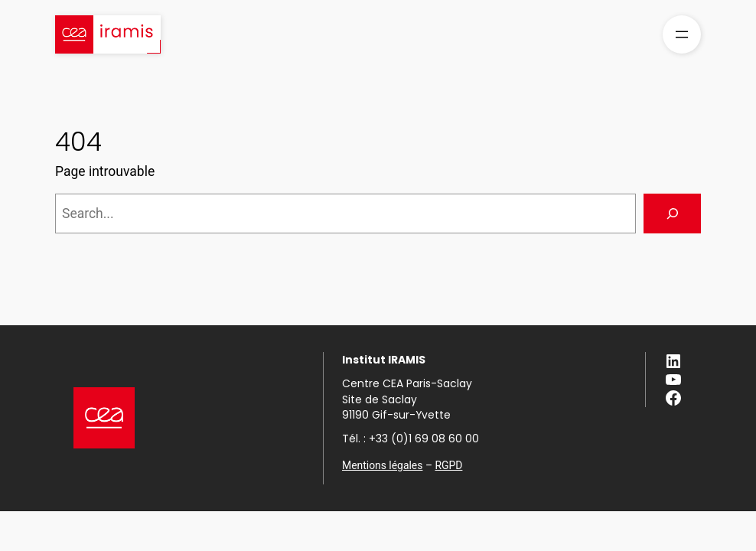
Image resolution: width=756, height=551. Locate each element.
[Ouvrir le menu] (682, 34)
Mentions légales (382, 465)
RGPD (448, 465)
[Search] (672, 213)
